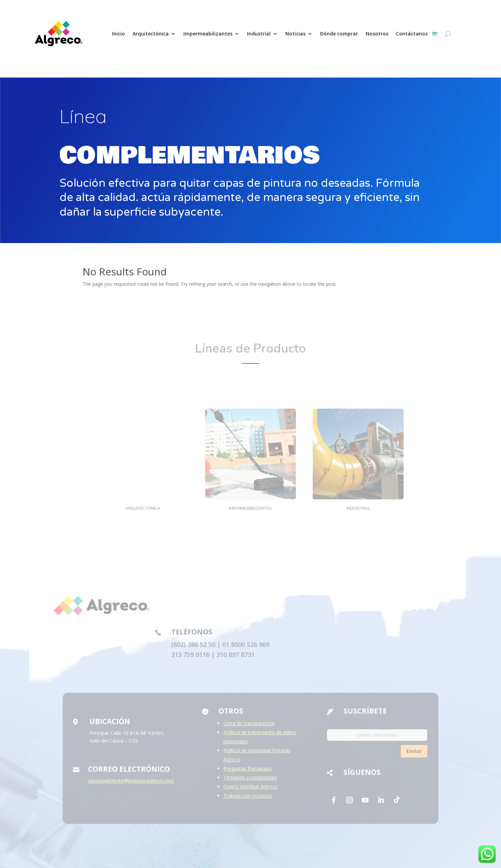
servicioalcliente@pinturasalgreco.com (131, 783)
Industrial (259, 34)
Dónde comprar (339, 34)
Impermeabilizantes (208, 34)
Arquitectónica (151, 34)
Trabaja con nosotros (248, 798)
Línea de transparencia (249, 726)
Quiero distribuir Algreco (250, 789)
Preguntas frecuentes (248, 771)
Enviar (414, 754)
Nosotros (377, 34)
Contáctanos (412, 34)
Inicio (118, 34)
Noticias (295, 34)
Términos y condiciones (250, 780)
